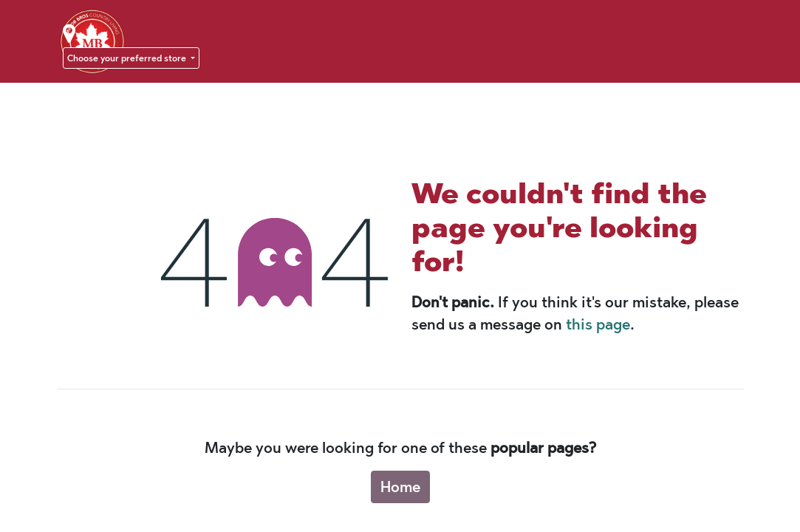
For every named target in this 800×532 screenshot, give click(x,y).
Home (400, 487)
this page (598, 324)
